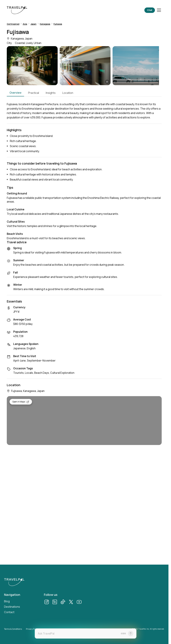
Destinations (12, 607)
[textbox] (78, 633)
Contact (9, 612)
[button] (32, 66)
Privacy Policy (32, 629)
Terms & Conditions (13, 629)
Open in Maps (21, 402)
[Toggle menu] (159, 10)
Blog (7, 601)
